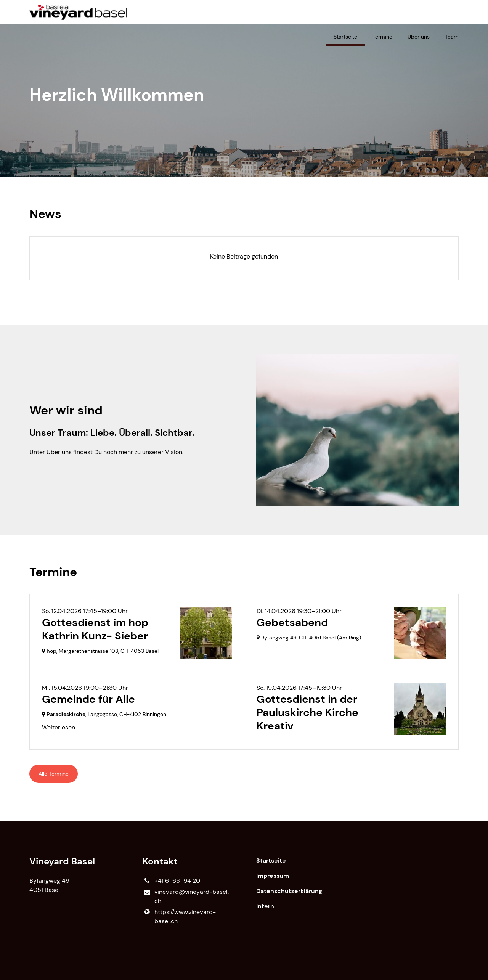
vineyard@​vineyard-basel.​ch (185, 897)
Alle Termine (54, 774)
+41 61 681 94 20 (171, 881)
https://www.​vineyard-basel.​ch (179, 917)
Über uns (59, 452)
